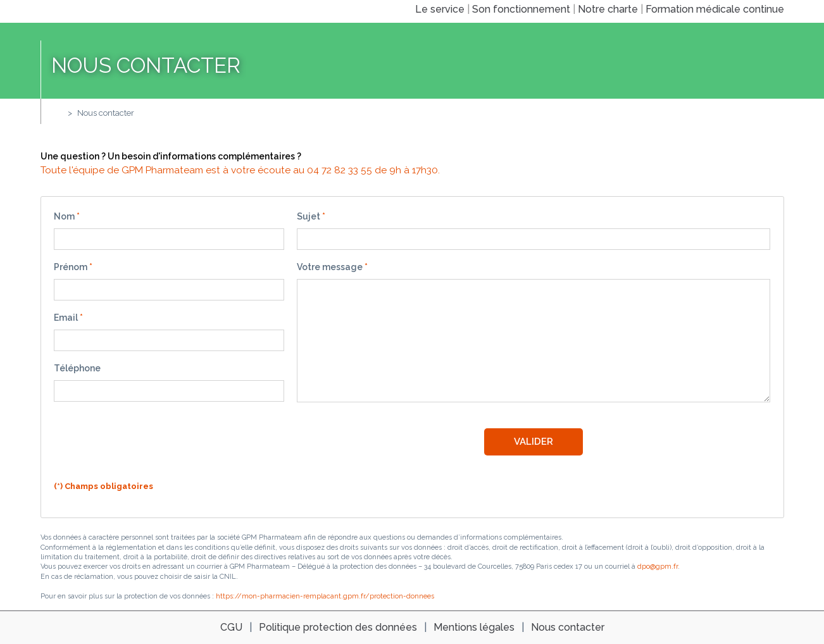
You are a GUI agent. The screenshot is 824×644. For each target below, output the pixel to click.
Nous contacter (106, 113)
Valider (534, 442)
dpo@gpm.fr (658, 567)
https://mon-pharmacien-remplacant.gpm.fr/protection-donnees (325, 596)
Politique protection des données (338, 627)
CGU (231, 627)
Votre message (330, 267)
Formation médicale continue (715, 9)
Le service (440, 9)
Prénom (71, 267)
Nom (64, 216)
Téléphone (77, 368)
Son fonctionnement (521, 9)
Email (66, 318)
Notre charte (608, 9)
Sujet (309, 216)
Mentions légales (474, 627)
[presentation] (150, 443)
